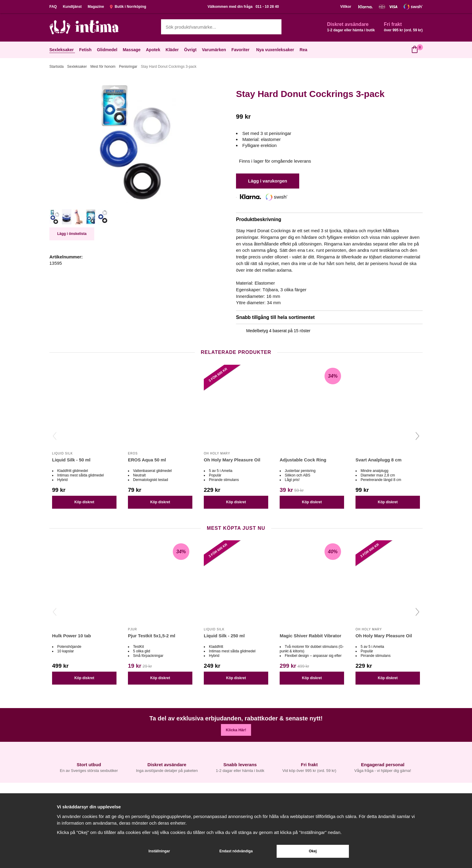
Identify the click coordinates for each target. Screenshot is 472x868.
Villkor (346, 7)
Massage (132, 50)
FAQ (53, 7)
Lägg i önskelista (72, 234)
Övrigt (191, 50)
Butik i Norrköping (128, 7)
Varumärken (215, 50)
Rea (303, 50)
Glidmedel (108, 50)
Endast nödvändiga (236, 851)
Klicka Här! (236, 730)
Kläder (173, 50)
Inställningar (159, 851)
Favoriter (241, 50)
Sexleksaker (62, 50)
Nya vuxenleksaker (275, 50)
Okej (313, 851)
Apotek (154, 50)
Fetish (86, 50)
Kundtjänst (72, 7)
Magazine (96, 7)
